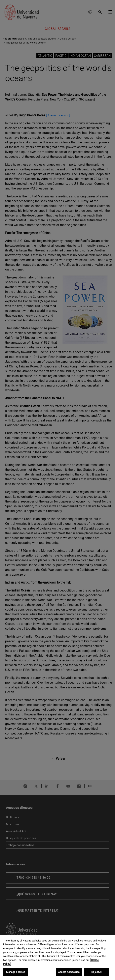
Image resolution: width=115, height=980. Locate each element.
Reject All (97, 975)
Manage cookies (16, 975)
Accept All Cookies (69, 975)
